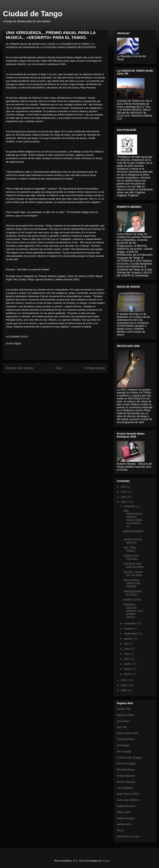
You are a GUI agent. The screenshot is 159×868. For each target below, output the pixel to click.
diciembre (130, 506)
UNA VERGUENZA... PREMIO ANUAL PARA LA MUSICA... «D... (134, 519)
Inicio (59, 368)
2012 (124, 497)
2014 (124, 487)
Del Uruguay (124, 751)
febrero (128, 669)
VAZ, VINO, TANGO (130, 549)
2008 (124, 690)
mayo (127, 654)
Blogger (106, 861)
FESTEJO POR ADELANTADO (133, 565)
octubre (129, 629)
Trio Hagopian (125, 788)
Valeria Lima (124, 824)
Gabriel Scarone (126, 806)
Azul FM (122, 727)
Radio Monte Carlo (128, 733)
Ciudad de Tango (33, 14)
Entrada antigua (95, 368)
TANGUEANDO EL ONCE (132, 593)
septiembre (131, 634)
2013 (124, 492)
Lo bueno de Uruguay (129, 758)
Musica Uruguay (126, 763)
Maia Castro (124, 812)
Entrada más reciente (20, 368)
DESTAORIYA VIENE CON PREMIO (132, 583)
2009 (124, 685)
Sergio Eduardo (126, 776)
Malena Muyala (126, 818)
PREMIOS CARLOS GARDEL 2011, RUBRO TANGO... (134, 611)
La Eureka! (123, 721)
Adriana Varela (125, 715)
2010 (124, 680)
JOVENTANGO (126, 739)
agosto (128, 639)
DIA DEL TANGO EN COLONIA (133, 574)
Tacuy (120, 830)
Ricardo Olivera (126, 770)
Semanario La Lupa (128, 836)
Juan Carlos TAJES (128, 794)
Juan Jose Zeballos (128, 800)
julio (127, 644)
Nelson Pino (124, 709)
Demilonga (123, 745)
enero (128, 674)
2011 (124, 502)
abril (127, 659)
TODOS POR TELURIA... (131, 557)
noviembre (130, 623)
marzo (128, 664)
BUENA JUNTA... (133, 600)
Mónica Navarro (126, 782)
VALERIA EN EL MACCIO (133, 541)
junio (127, 649)
